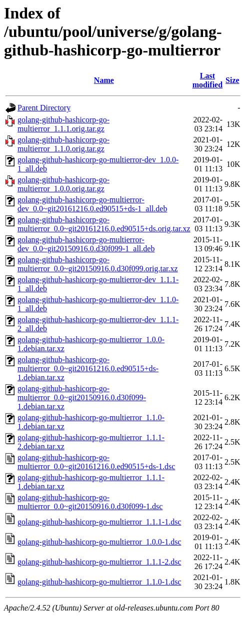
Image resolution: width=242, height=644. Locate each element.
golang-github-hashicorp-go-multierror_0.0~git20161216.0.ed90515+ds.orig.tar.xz (104, 224)
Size (232, 80)
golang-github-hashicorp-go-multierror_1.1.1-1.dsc (99, 522)
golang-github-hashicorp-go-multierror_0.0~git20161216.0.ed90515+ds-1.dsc (96, 462)
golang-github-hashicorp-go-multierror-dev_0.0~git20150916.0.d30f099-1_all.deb (86, 244)
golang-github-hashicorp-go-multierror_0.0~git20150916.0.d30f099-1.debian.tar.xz (82, 397)
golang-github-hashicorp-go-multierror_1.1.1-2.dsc (99, 562)
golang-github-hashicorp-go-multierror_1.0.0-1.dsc (99, 542)
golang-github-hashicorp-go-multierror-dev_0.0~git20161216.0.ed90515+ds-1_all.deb (92, 204)
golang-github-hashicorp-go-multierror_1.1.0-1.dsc (99, 582)
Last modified (207, 80)
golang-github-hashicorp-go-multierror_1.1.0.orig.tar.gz (63, 144)
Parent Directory (44, 108)
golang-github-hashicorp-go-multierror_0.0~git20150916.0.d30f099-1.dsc (90, 502)
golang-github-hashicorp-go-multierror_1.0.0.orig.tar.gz (63, 184)
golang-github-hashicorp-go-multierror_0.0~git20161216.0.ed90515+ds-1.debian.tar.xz (88, 368)
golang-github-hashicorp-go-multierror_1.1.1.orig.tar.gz (63, 124)
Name (104, 80)
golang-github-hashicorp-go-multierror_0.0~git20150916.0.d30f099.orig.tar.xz (98, 264)
